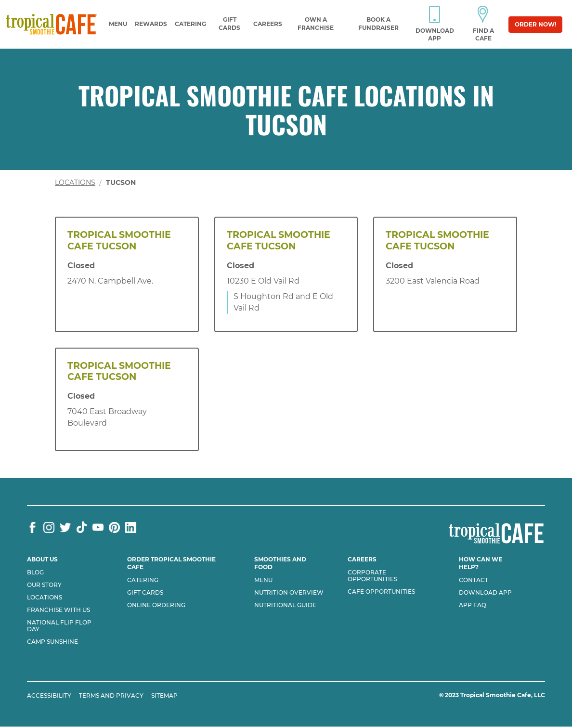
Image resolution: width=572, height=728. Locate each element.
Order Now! (535, 24)
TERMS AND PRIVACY (111, 695)
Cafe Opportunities (381, 592)
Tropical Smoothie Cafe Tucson (119, 240)
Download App (485, 593)
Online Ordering (156, 605)
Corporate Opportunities (372, 576)
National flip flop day (59, 626)
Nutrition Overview (289, 593)
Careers (268, 24)
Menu (118, 24)
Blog (35, 572)
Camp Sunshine (52, 642)
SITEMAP (164, 695)
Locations (75, 182)
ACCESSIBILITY (49, 695)
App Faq (473, 605)
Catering (190, 24)
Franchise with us (58, 610)
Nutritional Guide (285, 605)
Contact (474, 580)
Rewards (151, 24)
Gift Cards (145, 593)
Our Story (44, 585)
